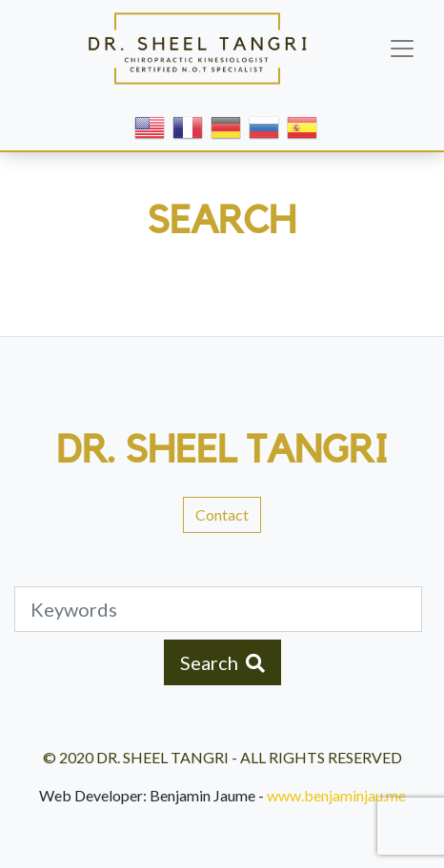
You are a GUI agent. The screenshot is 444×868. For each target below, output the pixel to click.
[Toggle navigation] (402, 49)
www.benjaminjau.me (336, 795)
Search (222, 662)
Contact (222, 514)
